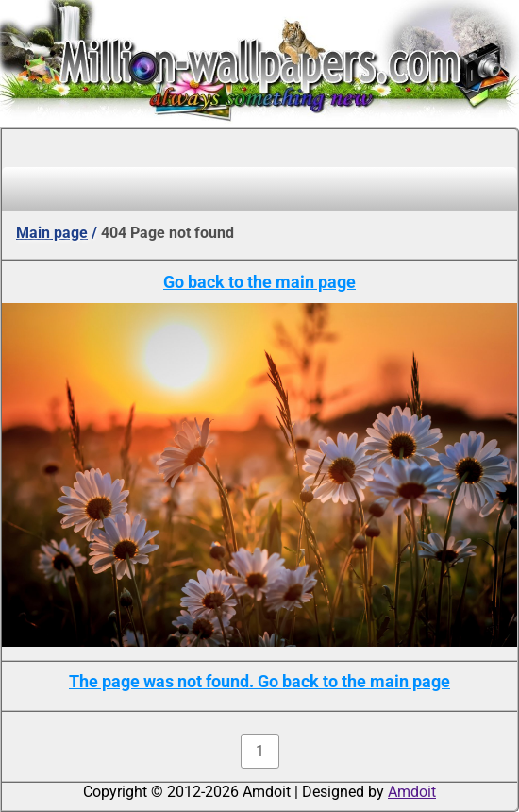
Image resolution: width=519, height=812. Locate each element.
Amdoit (412, 792)
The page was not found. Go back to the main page (259, 681)
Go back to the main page (259, 282)
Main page (52, 233)
